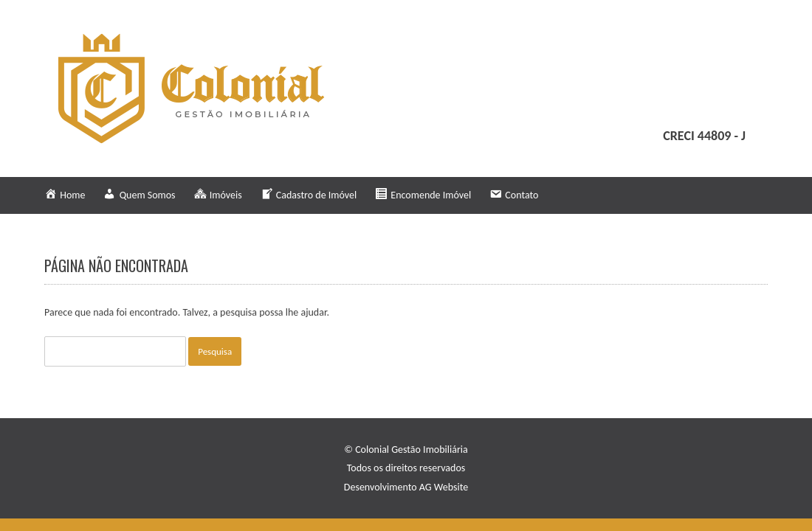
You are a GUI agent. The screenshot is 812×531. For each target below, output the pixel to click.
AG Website (444, 487)
